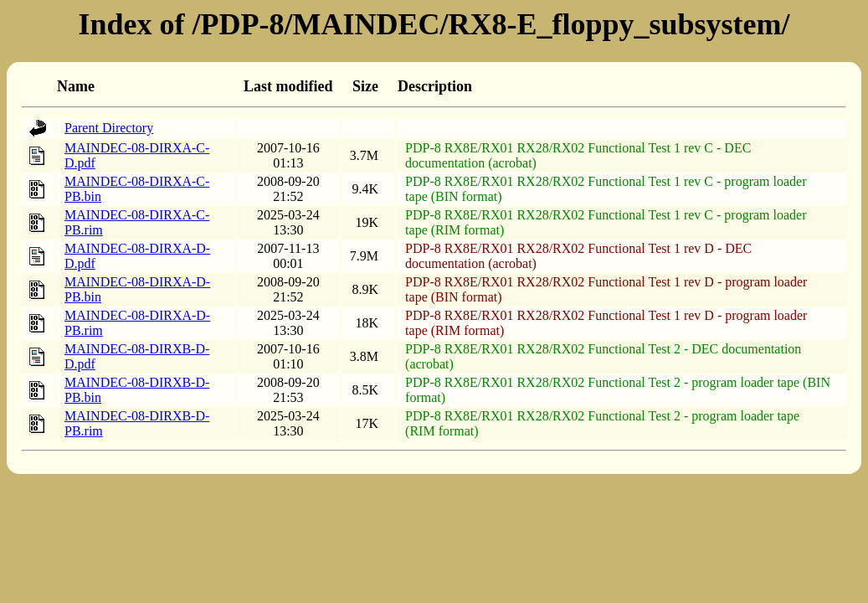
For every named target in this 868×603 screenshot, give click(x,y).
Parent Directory (109, 128)
